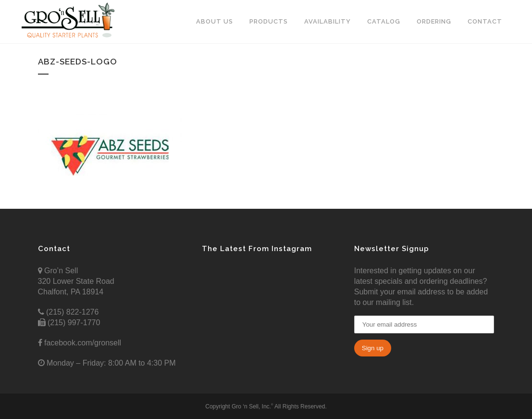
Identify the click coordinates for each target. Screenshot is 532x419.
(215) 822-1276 (72, 312)
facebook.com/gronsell (82, 343)
